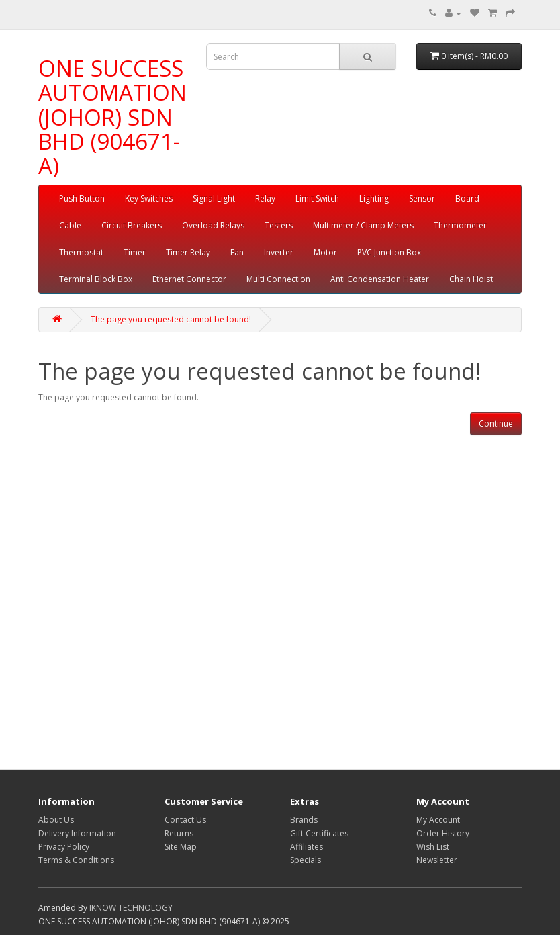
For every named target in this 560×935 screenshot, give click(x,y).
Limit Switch (317, 198)
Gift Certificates (319, 833)
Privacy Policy (64, 847)
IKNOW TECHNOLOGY (131, 908)
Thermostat (81, 252)
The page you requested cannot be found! (171, 319)
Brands (304, 820)
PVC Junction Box (389, 252)
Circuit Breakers (132, 225)
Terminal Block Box (96, 279)
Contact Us (185, 820)
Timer (135, 252)
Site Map (181, 847)
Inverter (279, 252)
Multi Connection (278, 279)
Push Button (82, 198)
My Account (438, 820)
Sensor (422, 198)
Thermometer (460, 225)
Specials (306, 860)
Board (467, 198)
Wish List (433, 847)
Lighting (374, 198)
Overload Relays (213, 225)
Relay (265, 198)
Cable (70, 225)
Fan (237, 252)
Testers (279, 225)
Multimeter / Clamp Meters (363, 225)
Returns (179, 833)
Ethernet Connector (189, 279)
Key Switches (149, 198)
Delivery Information (77, 833)
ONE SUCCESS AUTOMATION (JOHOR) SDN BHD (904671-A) (112, 117)
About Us (56, 820)
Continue (496, 424)
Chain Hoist (471, 279)
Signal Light (214, 198)
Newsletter (437, 860)
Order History (443, 833)
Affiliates (307, 847)
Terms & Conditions (76, 860)
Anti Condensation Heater (380, 279)
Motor (325, 252)
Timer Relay (188, 252)
